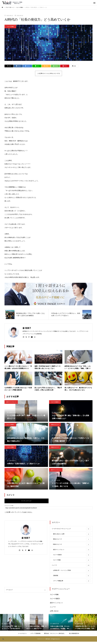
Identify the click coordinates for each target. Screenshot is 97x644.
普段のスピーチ (55, 425)
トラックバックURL (9, 506)
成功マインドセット (11, 402)
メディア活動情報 (35, 636)
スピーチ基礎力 (55, 402)
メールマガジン (22, 636)
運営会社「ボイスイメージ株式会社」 (55, 636)
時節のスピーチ (55, 447)
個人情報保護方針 (74, 636)
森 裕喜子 (26, 538)
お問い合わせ (54, 613)
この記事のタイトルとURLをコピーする (48, 73)
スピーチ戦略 (10, 26)
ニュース (53, 609)
